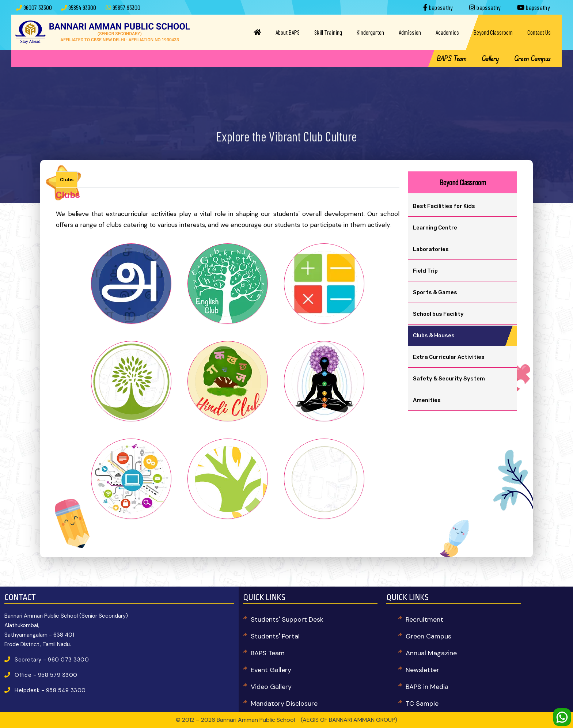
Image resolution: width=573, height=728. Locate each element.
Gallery (490, 58)
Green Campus (532, 58)
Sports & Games (435, 292)
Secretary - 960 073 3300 (52, 660)
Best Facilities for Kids (444, 206)
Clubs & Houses (434, 335)
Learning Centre (435, 228)
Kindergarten (370, 32)
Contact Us (539, 32)
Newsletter (422, 670)
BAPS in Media (427, 687)
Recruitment (424, 619)
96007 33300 (38, 7)
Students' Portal (275, 636)
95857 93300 (126, 7)
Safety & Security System (449, 379)
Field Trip (425, 271)
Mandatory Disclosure (284, 704)
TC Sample (422, 704)
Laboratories (431, 249)
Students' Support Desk (287, 619)
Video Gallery (271, 687)
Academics (447, 32)
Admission (410, 32)
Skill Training (328, 32)
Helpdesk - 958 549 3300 (50, 690)
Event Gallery (271, 670)
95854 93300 (82, 7)
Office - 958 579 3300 (46, 675)
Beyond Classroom (493, 32)
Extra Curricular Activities (449, 357)
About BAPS (288, 32)
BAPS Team (451, 58)
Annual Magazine (431, 653)
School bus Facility (438, 314)
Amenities (427, 400)
